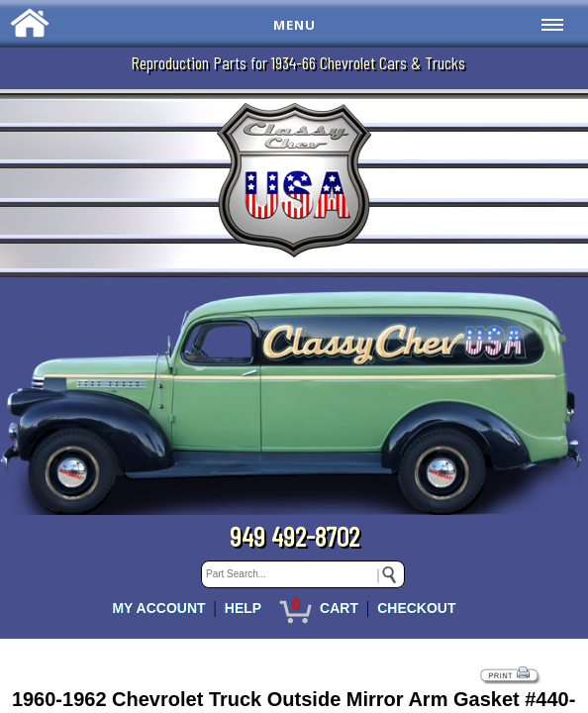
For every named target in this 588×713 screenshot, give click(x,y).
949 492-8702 (294, 536)
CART (339, 608)
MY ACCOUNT (158, 608)
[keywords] (303, 574)
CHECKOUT (416, 608)
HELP (243, 608)
